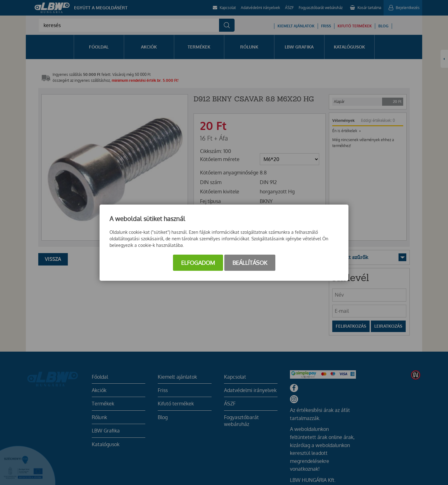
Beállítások (250, 263)
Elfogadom (198, 263)
